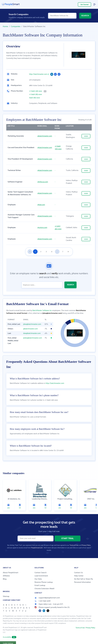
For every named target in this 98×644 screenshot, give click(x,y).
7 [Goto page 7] (63, 252)
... (57, 252)
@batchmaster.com (45, 136)
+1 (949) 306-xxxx (58, 148)
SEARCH (85, 16)
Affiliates (6, 576)
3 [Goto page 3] (46, 252)
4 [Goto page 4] (52, 252)
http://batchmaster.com (38, 74)
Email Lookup (40, 585)
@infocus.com (43, 182)
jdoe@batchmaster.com (32, 324)
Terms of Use (74, 545)
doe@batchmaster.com (32, 333)
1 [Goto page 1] (35, 252)
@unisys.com (42, 228)
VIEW (86, 136)
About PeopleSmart (11, 573)
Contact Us (78, 573)
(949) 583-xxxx (34, 98)
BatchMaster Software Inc (42, 311)
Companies (16, 27)
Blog (5, 579)
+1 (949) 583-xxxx (36, 94)
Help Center (79, 576)
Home (5, 27)
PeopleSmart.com (37, 548)
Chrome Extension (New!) (44, 589)
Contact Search (40, 573)
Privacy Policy (86, 545)
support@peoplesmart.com (47, 598)
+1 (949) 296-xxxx (36, 91)
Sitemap (6, 596)
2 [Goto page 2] (41, 252)
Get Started (85, 5)
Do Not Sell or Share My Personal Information (84, 581)
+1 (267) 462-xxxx (58, 228)
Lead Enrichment (41, 576)
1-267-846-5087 (43, 601)
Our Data (38, 579)
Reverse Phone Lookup (44, 582)
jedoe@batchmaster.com (33, 338)
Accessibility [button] (10, 637)
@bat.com (41, 205)
